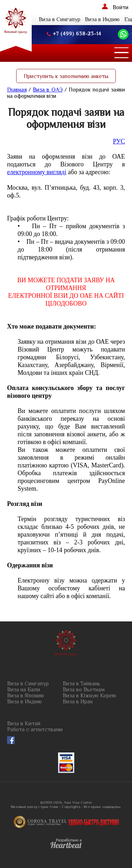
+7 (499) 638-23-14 (74, 34)
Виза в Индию (102, 19)
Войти (115, 7)
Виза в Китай (24, 724)
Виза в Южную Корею (89, 696)
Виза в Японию (26, 696)
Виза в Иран (78, 702)
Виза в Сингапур (59, 19)
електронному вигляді (37, 172)
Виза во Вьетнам (84, 690)
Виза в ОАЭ (48, 90)
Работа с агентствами (35, 730)
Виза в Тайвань (81, 684)
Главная (17, 90)
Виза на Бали (24, 690)
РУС (119, 141)
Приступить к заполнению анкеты (66, 76)
